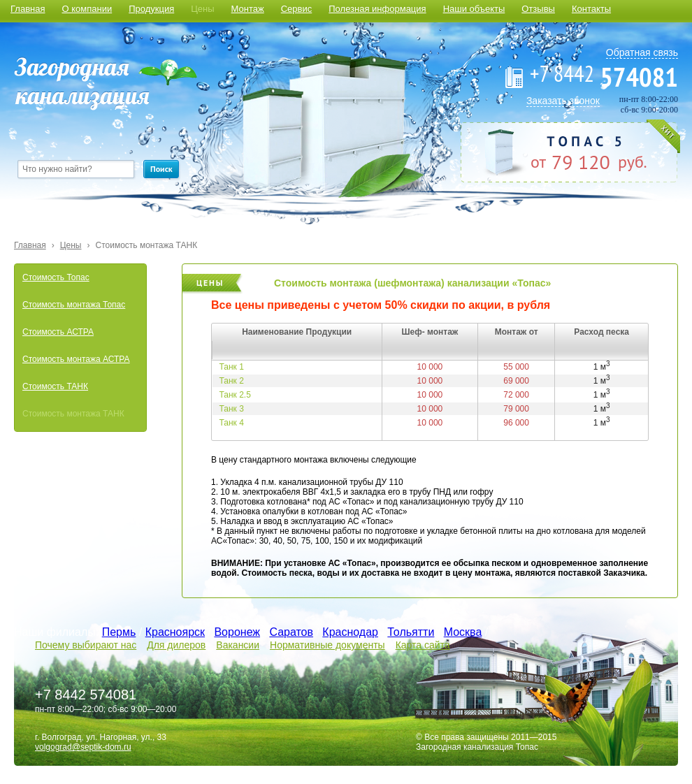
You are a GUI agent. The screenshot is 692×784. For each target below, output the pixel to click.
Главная (28, 9)
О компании (87, 9)
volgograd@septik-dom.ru (83, 747)
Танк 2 (232, 381)
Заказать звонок (563, 101)
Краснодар (350, 632)
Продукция (151, 9)
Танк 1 (232, 367)
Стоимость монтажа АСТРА (76, 359)
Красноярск (175, 632)
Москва (463, 632)
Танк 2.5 (235, 395)
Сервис (297, 9)
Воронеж (237, 632)
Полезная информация (377, 9)
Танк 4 (232, 423)
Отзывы (538, 9)
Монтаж (248, 9)
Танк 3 (232, 409)
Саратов (291, 632)
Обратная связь (642, 52)
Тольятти (411, 632)
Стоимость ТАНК (55, 386)
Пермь (119, 632)
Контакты (591, 9)
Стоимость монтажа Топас (74, 305)
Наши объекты (474, 9)
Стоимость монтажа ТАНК (147, 245)
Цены (202, 9)
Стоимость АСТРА (58, 332)
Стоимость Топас (56, 277)
